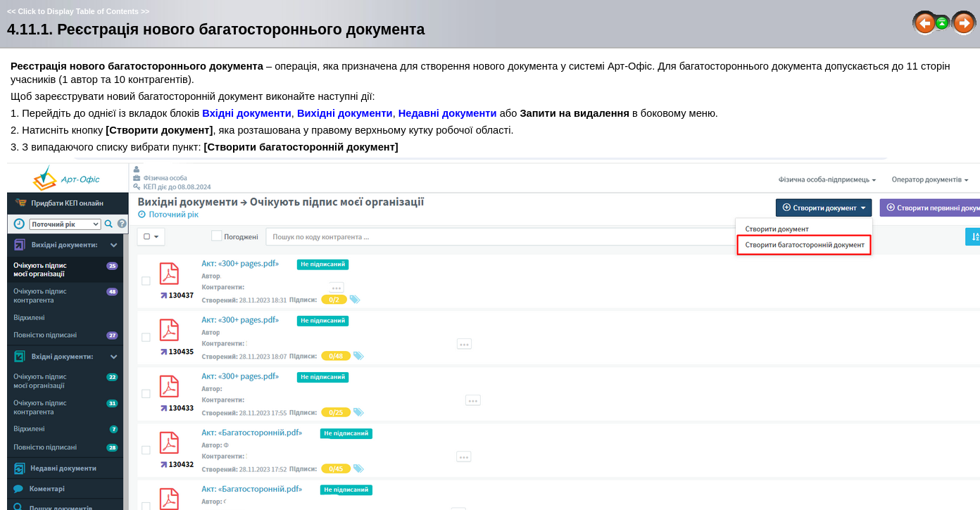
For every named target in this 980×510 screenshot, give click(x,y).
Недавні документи (448, 113)
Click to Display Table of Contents (78, 11)
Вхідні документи (247, 113)
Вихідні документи (345, 113)
